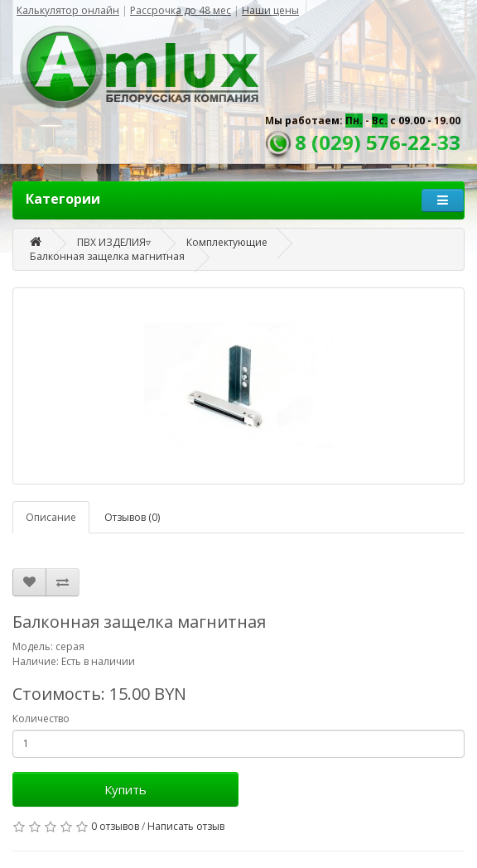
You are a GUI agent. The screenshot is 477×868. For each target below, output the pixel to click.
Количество (41, 719)
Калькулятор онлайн (68, 10)
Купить (125, 789)
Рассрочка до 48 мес (181, 10)
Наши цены (270, 10)
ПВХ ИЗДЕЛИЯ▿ (114, 242)
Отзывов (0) (132, 517)
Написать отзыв (186, 826)
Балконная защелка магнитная (107, 256)
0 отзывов (115, 826)
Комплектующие (227, 242)
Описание (51, 517)
